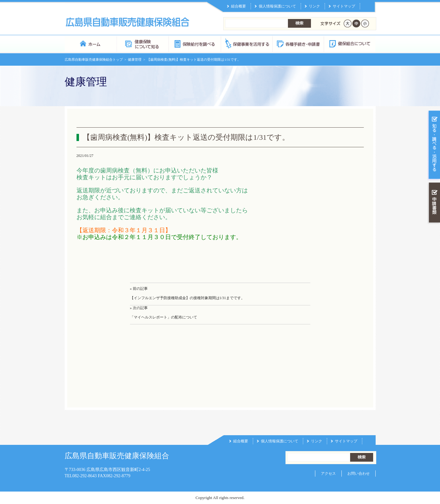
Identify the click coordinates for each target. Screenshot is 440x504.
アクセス (328, 473)
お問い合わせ (359, 473)
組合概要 (239, 6)
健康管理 (135, 59)
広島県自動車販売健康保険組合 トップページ (91, 43)
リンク (314, 6)
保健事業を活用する (246, 43)
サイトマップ (344, 6)
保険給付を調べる (195, 43)
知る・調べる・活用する (434, 145)
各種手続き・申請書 (298, 43)
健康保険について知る (143, 43)
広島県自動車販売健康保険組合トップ (94, 59)
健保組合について (350, 43)
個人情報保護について (277, 6)
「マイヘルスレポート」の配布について (164, 317)
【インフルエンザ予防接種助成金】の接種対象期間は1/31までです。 (187, 298)
